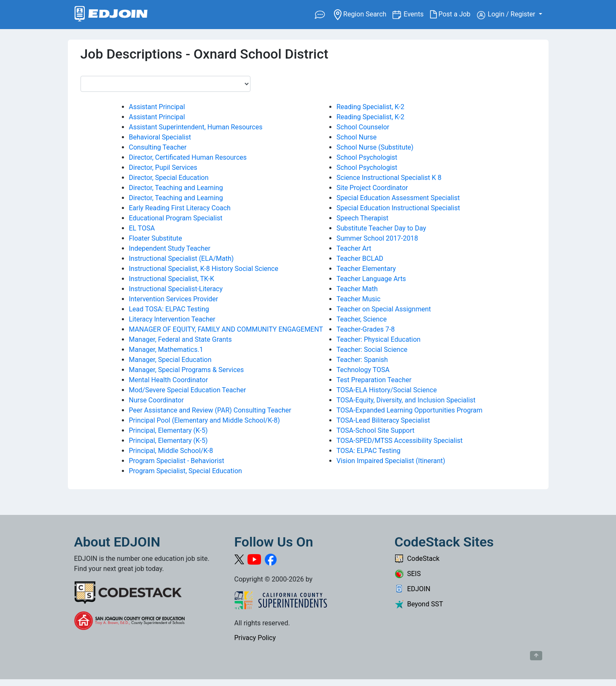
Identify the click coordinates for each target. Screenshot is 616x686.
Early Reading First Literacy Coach (180, 208)
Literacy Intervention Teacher (172, 319)
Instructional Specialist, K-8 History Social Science (204, 269)
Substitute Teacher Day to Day (381, 228)
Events (417, 14)
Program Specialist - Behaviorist (177, 461)
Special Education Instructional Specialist (398, 208)
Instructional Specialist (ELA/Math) (182, 259)
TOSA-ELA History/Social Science (387, 390)
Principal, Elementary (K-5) (168, 430)
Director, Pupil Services (163, 167)
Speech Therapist (362, 218)
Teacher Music (358, 299)
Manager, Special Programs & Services (187, 370)
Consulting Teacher (158, 147)
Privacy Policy (255, 638)
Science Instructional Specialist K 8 (389, 178)
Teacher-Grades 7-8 (366, 329)
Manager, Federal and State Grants (180, 339)
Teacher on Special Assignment (384, 309)
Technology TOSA (363, 370)
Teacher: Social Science (372, 350)
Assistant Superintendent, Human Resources (196, 127)
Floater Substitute (156, 238)
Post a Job (453, 14)
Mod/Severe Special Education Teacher (188, 390)
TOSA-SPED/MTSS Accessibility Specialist (399, 441)
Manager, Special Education (170, 360)
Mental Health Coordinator (169, 380)
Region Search (363, 14)
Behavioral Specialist (160, 137)
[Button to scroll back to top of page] (536, 656)
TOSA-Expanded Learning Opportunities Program (409, 410)
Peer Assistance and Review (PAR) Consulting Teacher (210, 410)
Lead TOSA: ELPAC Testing (169, 309)
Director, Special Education (169, 178)
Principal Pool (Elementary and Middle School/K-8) (204, 420)
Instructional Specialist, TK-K (172, 279)
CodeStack (417, 559)
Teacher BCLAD (360, 259)
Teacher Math (357, 289)
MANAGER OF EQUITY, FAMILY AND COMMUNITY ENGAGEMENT (226, 329)
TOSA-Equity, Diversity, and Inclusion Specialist (406, 400)
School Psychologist (367, 157)
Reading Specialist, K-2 (370, 107)
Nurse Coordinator (156, 400)
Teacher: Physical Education (378, 339)
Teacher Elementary (366, 269)
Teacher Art (354, 248)
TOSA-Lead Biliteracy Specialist (383, 420)
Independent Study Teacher (170, 248)
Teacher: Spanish (362, 360)
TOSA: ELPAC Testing (369, 451)
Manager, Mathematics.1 (166, 350)
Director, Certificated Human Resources (188, 157)
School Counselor (363, 127)
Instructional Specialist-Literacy (176, 289)
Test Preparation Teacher (374, 380)
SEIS (408, 574)
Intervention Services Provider (174, 299)
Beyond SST (419, 604)
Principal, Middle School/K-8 (171, 451)
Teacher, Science (362, 319)
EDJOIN (413, 589)
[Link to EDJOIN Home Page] (111, 15)
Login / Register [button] (507, 15)
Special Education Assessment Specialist (398, 198)
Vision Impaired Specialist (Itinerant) (391, 461)
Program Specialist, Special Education (186, 471)
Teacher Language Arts (371, 279)
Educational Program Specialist (176, 218)
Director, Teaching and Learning (176, 188)
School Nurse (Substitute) (375, 147)
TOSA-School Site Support (375, 430)
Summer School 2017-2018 (377, 238)
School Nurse (356, 137)
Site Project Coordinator (372, 188)
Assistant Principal (157, 107)
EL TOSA (142, 228)
